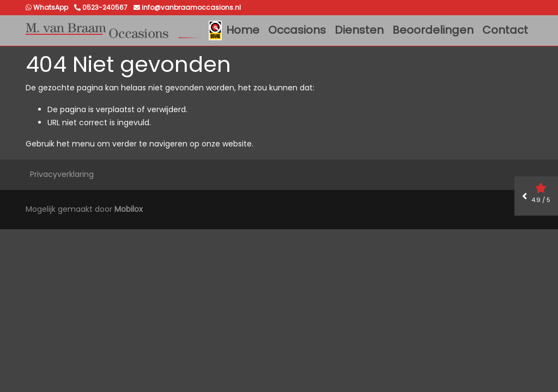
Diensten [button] (359, 30)
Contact (505, 30)
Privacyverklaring (62, 174)
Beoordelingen (433, 30)
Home (243, 30)
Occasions (297, 30)
